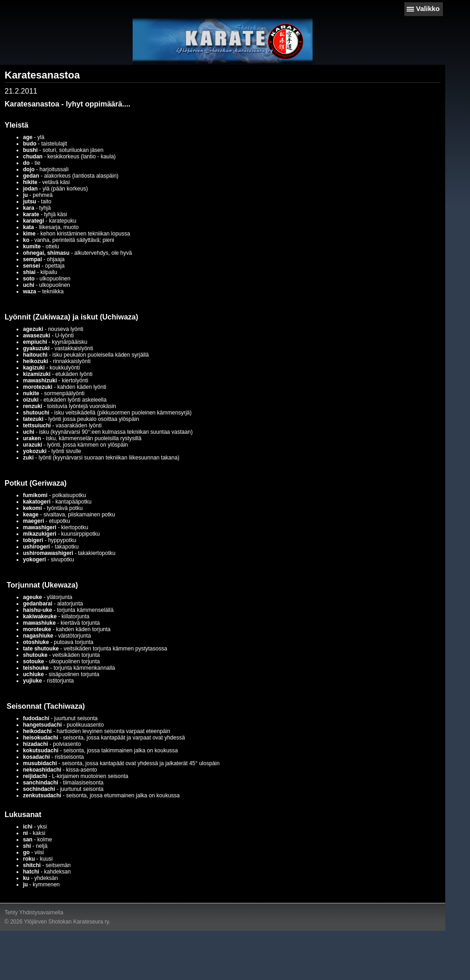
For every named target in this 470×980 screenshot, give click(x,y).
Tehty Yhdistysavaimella (34, 913)
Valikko (428, 8)
